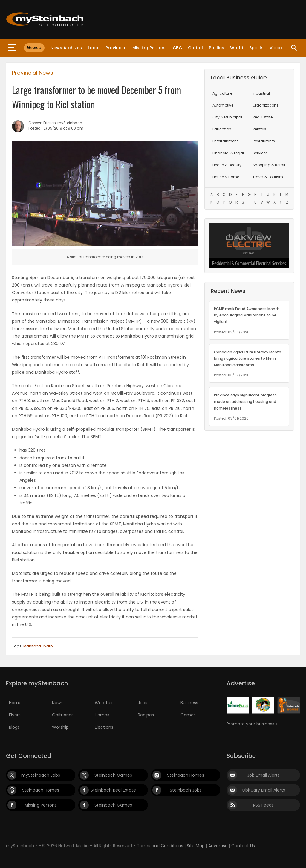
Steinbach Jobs (186, 790)
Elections (104, 727)
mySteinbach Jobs (41, 775)
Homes (102, 715)
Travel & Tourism (268, 177)
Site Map (196, 846)
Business (189, 703)
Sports (256, 48)
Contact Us (243, 846)
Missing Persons (150, 48)
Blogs (14, 727)
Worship (60, 727)
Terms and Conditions (160, 846)
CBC (177, 48)
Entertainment (225, 141)
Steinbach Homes (186, 775)
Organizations (266, 105)
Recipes (146, 715)
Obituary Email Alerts (263, 790)
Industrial (261, 93)
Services (260, 153)
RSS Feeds (263, 805)
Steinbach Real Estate (113, 790)
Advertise (218, 846)
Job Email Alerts (263, 775)
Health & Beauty (227, 165)
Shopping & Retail (269, 165)
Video (276, 48)
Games (188, 715)
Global (195, 48)
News (57, 703)
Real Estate (263, 117)
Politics (217, 48)
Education (222, 129)
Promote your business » (252, 724)
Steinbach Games (113, 775)
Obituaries (63, 715)
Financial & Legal (228, 153)
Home (15, 703)
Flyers (15, 715)
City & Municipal (227, 117)
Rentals (259, 129)
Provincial (116, 48)
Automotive (223, 105)
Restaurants (264, 141)
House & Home (226, 177)
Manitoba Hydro (38, 646)
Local (94, 48)
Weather (104, 703)
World (237, 48)
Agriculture (222, 93)
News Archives (66, 48)
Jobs (143, 703)
